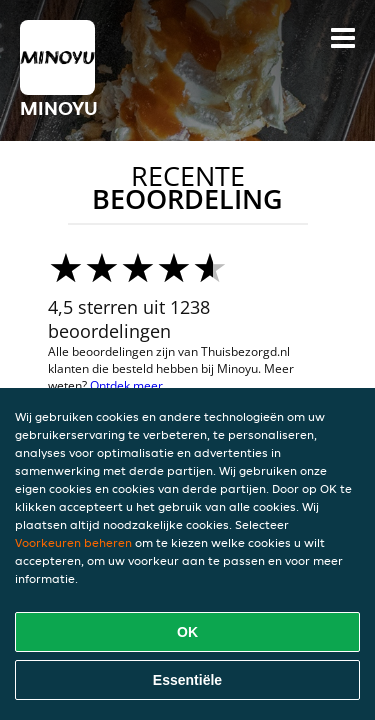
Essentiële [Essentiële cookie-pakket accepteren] (187, 680)
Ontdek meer (126, 385)
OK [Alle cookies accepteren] (187, 632)
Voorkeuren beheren (73, 542)
